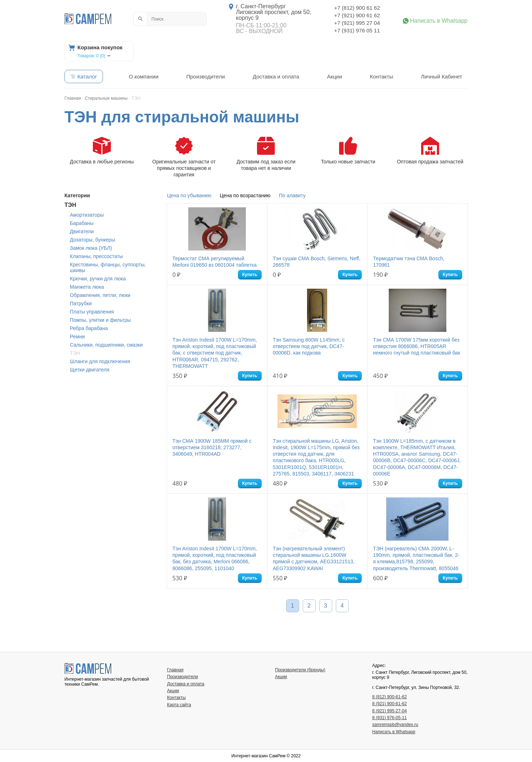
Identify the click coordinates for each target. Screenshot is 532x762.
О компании (144, 76)
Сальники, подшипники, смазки (106, 345)
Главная (175, 670)
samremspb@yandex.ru (395, 725)
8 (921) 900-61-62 (389, 704)
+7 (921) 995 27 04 (357, 23)
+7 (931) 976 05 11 (357, 30)
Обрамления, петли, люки (100, 295)
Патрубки (81, 303)
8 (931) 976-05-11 (389, 718)
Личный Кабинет (441, 76)
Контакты (381, 76)
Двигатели (82, 231)
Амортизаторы (87, 215)
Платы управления (92, 312)
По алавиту (292, 195)
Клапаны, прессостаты (96, 256)
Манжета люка (87, 287)
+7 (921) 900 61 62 (357, 15)
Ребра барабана (89, 328)
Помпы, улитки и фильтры (100, 320)
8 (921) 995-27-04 (389, 711)
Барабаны (82, 223)
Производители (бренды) (300, 670)
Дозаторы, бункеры (92, 240)
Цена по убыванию (189, 195)
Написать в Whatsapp (439, 21)
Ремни (77, 337)
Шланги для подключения (100, 361)
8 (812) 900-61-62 (389, 697)
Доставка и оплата (276, 76)
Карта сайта (179, 705)
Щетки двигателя (90, 370)
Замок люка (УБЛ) (91, 248)
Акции (334, 76)
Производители (205, 76)
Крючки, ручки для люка (98, 279)
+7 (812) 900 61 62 (357, 8)
